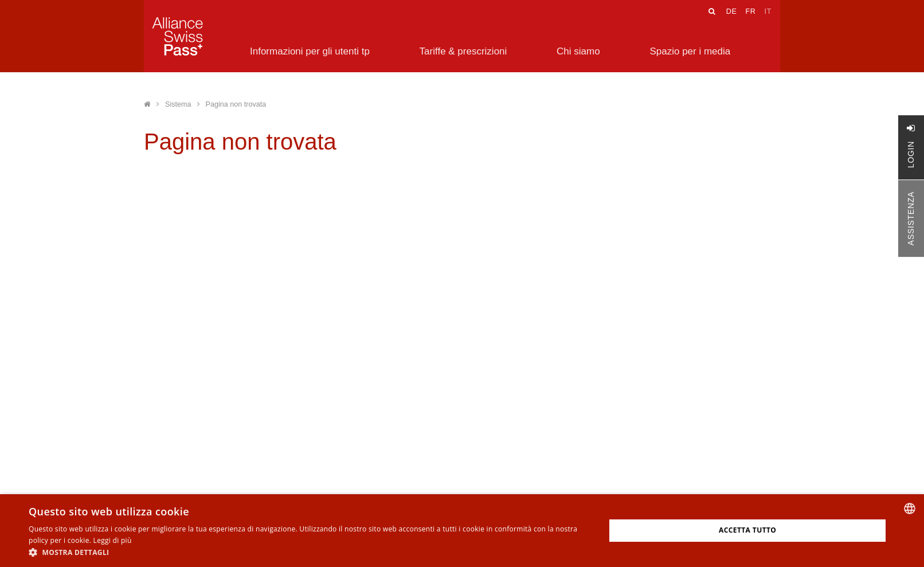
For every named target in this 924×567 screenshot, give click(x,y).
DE (732, 11)
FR (750, 11)
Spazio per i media (690, 51)
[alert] (462, 531)
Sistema (178, 104)
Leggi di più (113, 540)
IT (768, 11)
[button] (308, 552)
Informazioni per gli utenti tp (310, 51)
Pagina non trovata (236, 104)
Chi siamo (578, 51)
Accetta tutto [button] (747, 530)
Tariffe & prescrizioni (463, 51)
